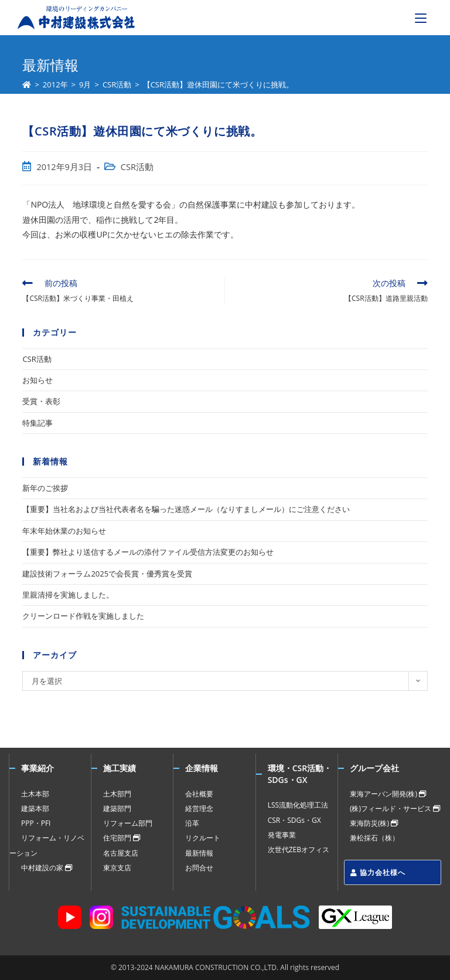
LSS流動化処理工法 (298, 805)
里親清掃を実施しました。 (68, 595)
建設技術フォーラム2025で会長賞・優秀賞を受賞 (107, 574)
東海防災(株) (374, 823)
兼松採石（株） (374, 838)
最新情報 (199, 853)
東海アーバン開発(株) (388, 794)
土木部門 (117, 794)
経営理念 (199, 808)
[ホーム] (27, 84)
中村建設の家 (47, 868)
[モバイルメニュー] (421, 18)
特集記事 (37, 423)
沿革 (192, 823)
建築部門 (117, 808)
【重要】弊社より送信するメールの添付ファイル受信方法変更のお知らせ (148, 552)
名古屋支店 (121, 853)
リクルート (203, 838)
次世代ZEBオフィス (299, 850)
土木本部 (35, 794)
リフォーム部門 (128, 823)
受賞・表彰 (41, 401)
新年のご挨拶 (45, 488)
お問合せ (199, 868)
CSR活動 (137, 167)
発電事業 (282, 835)
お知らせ (37, 380)
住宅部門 (122, 838)
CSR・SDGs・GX (294, 820)
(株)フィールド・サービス (395, 808)
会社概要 (199, 794)
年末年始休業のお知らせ (64, 531)
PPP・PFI (36, 823)
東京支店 (117, 868)
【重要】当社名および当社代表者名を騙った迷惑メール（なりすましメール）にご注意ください (186, 509)
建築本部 (35, 808)
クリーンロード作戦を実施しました (83, 616)
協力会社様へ (378, 872)
